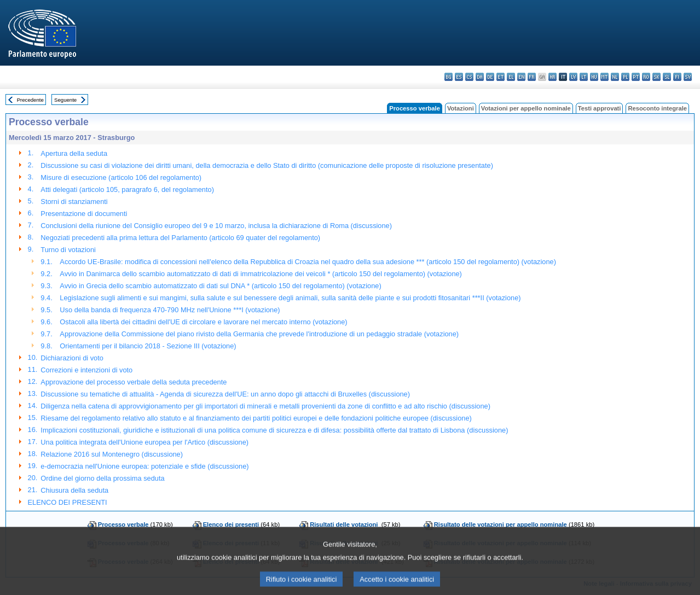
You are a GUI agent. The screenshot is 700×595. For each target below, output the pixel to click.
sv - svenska (688, 77)
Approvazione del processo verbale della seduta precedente (134, 382)
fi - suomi (677, 77)
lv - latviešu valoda (573, 77)
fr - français (532, 77)
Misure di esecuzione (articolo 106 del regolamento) (121, 177)
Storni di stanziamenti (74, 202)
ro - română (646, 77)
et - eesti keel (501, 77)
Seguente (65, 100)
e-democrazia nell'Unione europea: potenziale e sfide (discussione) (144, 466)
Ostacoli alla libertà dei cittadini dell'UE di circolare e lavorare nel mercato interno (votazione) (203, 322)
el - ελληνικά (511, 77)
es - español (459, 77)
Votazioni (461, 108)
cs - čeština (469, 77)
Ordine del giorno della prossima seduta (102, 478)
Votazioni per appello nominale (526, 108)
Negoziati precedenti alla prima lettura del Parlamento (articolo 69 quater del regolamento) (180, 238)
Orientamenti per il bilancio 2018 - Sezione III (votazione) (148, 346)
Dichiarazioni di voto (72, 358)
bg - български (449, 77)
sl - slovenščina (667, 77)
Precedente (30, 100)
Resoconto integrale (657, 108)
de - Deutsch (490, 77)
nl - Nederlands (615, 77)
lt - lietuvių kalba (584, 77)
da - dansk (480, 77)
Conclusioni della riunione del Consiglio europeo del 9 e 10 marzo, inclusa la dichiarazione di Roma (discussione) (216, 226)
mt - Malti (604, 77)
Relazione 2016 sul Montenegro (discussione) (112, 454)
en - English (521, 77)
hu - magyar (594, 77)
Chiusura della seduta (74, 490)
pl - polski (625, 77)
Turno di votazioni (68, 250)
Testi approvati (600, 108)
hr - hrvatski (553, 77)
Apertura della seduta (74, 153)
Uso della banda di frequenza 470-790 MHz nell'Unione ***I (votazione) (170, 310)
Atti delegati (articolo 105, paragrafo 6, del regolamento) (127, 189)
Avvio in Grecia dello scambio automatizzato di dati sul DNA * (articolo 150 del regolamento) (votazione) (220, 286)
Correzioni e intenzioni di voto (86, 370)
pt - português (636, 77)
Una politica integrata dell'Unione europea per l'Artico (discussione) (144, 442)
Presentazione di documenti (84, 214)
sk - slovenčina (656, 77)
